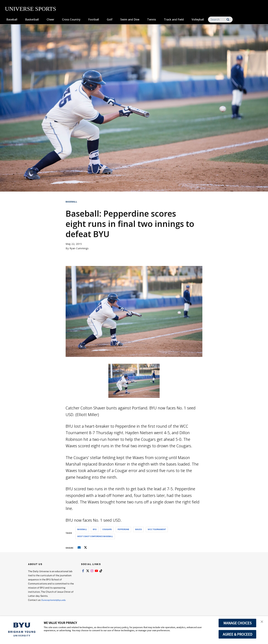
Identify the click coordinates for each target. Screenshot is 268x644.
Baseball (12, 19)
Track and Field (174, 19)
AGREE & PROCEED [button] (237, 634)
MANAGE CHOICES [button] (237, 623)
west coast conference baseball (95, 536)
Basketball (32, 19)
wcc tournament (157, 529)
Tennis (152, 19)
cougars (107, 529)
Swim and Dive (130, 19)
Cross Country (71, 19)
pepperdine (123, 529)
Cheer (50, 19)
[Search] (220, 20)
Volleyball (198, 19)
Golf (110, 19)
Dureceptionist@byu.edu (55, 600)
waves (138, 529)
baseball (82, 529)
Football (94, 19)
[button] (262, 622)
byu (95, 529)
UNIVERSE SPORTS (31, 9)
